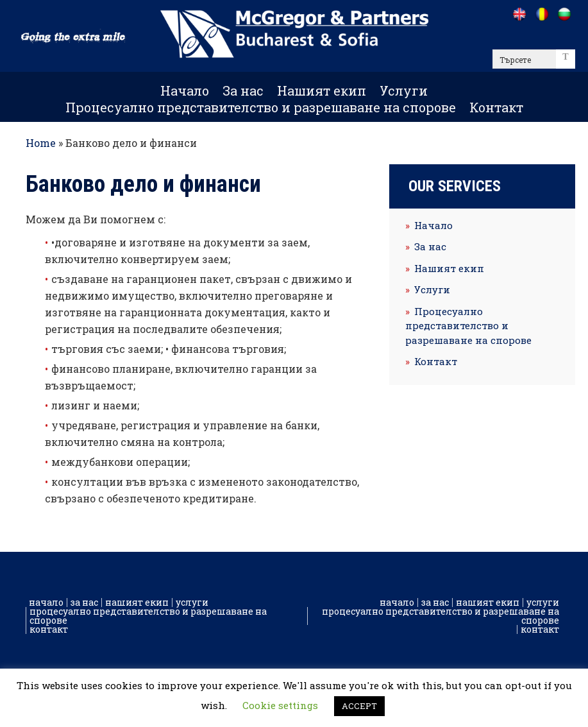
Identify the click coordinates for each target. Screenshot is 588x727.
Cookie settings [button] (280, 705)
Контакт (496, 107)
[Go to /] (519, 14)
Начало (185, 90)
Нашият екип (322, 90)
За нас (243, 90)
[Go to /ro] (542, 14)
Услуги (404, 90)
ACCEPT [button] (359, 706)
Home (41, 143)
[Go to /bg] (564, 14)
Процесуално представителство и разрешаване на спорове (261, 107)
